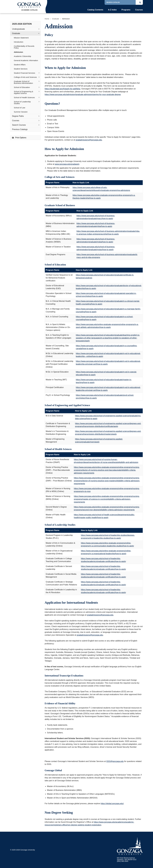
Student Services (21, 69)
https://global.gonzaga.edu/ (112, 804)
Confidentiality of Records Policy (24, 47)
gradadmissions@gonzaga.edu (89, 140)
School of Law (19, 108)
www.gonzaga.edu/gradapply (67, 164)
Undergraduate (18, 29)
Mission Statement (21, 38)
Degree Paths (18, 116)
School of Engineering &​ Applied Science (23, 92)
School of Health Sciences (24, 97)
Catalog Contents (95, 10)
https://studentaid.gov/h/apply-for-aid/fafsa (63, 89)
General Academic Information (26, 60)
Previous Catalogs (20, 129)
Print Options (19, 138)
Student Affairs (20, 65)
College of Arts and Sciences (25, 77)
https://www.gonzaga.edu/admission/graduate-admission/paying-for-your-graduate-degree (83, 94)
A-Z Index (112, 10)
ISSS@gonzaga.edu (115, 761)
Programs (126, 10)
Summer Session (21, 112)
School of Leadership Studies (22, 103)
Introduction (19, 42)
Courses (139, 10)
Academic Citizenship (22, 56)
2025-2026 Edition (22, 24)
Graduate (16, 33)
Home (47, 19)
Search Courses (19, 125)
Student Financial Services (25, 73)
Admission (18, 52)
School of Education (22, 87)
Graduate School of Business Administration (23, 82)
